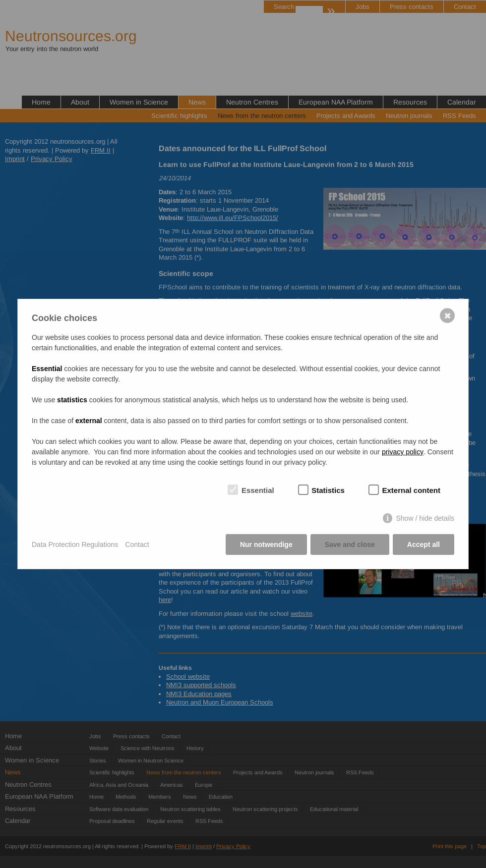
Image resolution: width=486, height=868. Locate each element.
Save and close (350, 544)
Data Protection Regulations (75, 544)
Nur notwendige (266, 544)
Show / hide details (425, 518)
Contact (137, 544)
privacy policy (403, 452)
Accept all (424, 544)
